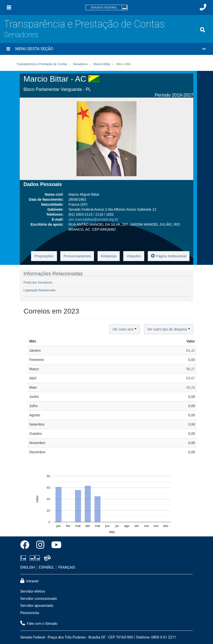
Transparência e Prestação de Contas (84, 24)
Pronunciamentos (77, 256)
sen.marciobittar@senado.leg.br (93, 219)
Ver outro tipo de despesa (169, 329)
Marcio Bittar (102, 64)
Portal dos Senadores (38, 283)
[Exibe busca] (202, 30)
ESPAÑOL (46, 567)
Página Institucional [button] (169, 256)
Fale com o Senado (39, 623)
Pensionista (30, 613)
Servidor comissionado (39, 599)
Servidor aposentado (37, 606)
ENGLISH (28, 567)
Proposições (44, 256)
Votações (134, 256)
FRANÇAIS (67, 567)
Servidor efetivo (33, 591)
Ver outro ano (124, 329)
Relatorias (109, 256)
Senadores (21, 35)
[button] (106, 49)
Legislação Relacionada (39, 290)
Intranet (29, 581)
